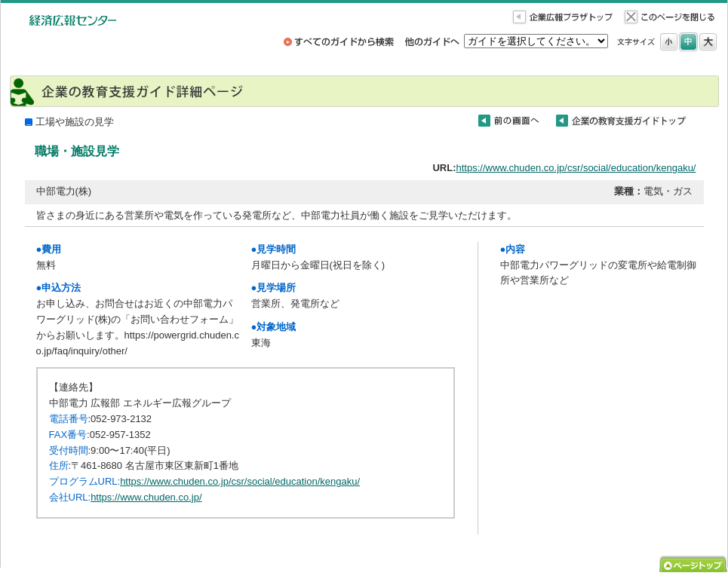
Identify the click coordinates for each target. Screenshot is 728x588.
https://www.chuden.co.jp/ (146, 497)
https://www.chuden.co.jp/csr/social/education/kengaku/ (576, 168)
